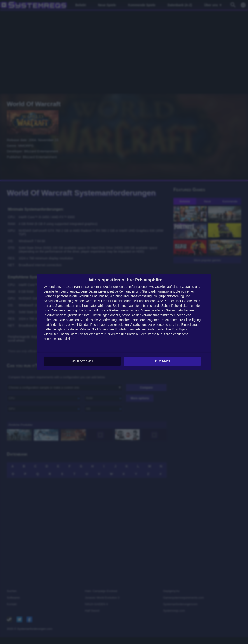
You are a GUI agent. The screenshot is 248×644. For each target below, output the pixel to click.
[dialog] (124, 322)
